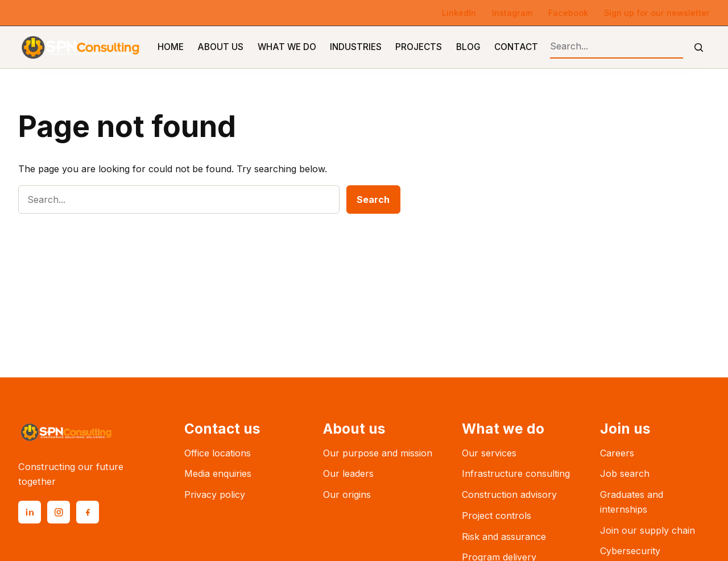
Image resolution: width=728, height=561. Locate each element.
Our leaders (348, 473)
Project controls (497, 516)
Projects (419, 47)
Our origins (347, 494)
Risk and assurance (504, 537)
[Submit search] (699, 47)
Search (373, 200)
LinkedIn (459, 13)
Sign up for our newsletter (657, 13)
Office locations (218, 453)
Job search (625, 473)
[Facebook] (88, 512)
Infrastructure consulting (516, 473)
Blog (468, 47)
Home (171, 47)
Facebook (568, 13)
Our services (489, 453)
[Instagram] (59, 512)
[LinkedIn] (30, 512)
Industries (356, 47)
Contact (516, 47)
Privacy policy (215, 494)
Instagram (512, 13)
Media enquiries (218, 473)
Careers (617, 453)
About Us (220, 47)
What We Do (287, 47)
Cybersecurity (630, 551)
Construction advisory (509, 494)
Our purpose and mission (378, 453)
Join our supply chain (648, 530)
